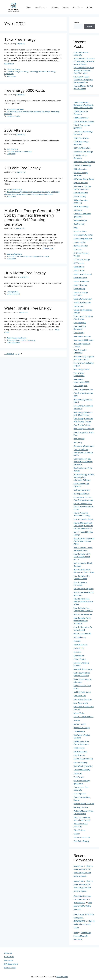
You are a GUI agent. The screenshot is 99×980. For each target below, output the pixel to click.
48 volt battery (80, 196)
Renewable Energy (82, 728)
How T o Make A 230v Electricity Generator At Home (84, 506)
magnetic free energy (15, 254)
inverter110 (79, 648)
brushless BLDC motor (83, 235)
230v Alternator (18, 130)
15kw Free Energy (20, 39)
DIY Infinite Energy (82, 259)
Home (29, 7)
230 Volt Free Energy (14, 111)
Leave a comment (13, 116)
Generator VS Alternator (84, 446)
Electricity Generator (82, 302)
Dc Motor (55, 7)
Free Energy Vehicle (82, 425)
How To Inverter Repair (84, 519)
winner (77, 834)
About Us (79, 7)
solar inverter (79, 755)
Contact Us (9, 957)
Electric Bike (79, 267)
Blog (76, 227)
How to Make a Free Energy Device (84, 924)
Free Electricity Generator (32, 111)
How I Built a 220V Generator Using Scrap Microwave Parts (83, 80)
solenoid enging (81, 762)
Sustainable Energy (82, 770)
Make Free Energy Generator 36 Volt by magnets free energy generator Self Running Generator (32, 217)
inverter (66, 7)
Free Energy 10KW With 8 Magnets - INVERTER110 (84, 918)
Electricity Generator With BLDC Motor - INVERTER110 (82, 899)
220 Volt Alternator (82, 148)
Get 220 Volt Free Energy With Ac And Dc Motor (83, 452)
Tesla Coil (78, 773)
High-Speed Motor (82, 494)
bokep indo (79, 866)
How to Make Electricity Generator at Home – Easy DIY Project (84, 70)
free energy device (82, 369)
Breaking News (80, 231)
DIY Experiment (11, 964)
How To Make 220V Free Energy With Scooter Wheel (84, 541)
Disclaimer (9, 960)
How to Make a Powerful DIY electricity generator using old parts (84, 61)
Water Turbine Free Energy (28, 308)
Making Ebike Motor (82, 692)
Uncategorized (12, 292)
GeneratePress (62, 977)
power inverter (80, 724)
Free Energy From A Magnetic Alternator (82, 936)
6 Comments (11, 196)
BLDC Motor (79, 224)
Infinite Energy (80, 637)
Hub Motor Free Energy (25, 273)
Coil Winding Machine (83, 238)
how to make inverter (83, 614)
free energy (25, 71)
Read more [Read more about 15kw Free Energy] (9, 64)
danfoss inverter (81, 246)
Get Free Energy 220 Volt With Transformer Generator (83, 462)
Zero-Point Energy (81, 841)
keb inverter (79, 655)
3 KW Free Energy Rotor (84, 179)
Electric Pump (80, 289)
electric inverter (80, 285)
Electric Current (80, 278)
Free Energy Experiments (22, 194)
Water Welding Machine (84, 804)
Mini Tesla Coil (80, 696)
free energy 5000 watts (38, 71)
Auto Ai (90, 7)
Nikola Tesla (79, 713)
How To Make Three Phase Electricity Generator (82, 621)
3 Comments (11, 76)
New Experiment (81, 703)
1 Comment (11, 154)
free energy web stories (84, 429)
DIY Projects (79, 263)
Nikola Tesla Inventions (84, 717)
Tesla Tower (79, 777)
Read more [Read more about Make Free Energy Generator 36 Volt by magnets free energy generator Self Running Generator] (48, 248)
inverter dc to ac (81, 644)
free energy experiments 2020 (42, 194)
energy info (79, 306)
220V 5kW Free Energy (83, 152)
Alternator (78, 210)
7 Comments (11, 259)
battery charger (80, 220)
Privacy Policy (10, 968)
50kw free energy (81, 206)
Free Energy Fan (81, 386)
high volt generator (82, 490)
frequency (78, 442)
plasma (77, 720)
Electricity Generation (83, 299)
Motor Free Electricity (83, 699)
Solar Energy (79, 748)
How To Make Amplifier (84, 589)
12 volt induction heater (84, 121)
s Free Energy (79, 731)
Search (77, 22)
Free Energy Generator (24, 256)
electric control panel (83, 274)
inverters (77, 652)
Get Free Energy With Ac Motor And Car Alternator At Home (84, 477)
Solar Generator (81, 751)
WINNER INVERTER (82, 837)
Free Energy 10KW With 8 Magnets (83, 906)
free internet (79, 439)
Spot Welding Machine (83, 766)
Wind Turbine (79, 830)
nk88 (76, 933)
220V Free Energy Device (84, 162)
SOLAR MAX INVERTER (83, 759)
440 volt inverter (81, 193)
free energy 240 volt (82, 336)
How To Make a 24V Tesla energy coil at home (82, 557)
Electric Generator (25, 151)
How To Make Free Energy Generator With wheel (84, 602)
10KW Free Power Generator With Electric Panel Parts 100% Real (84, 105)
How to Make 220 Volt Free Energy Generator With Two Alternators (83, 526)
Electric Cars (79, 270)
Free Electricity (80, 323)
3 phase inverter (81, 183)
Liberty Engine (80, 659)
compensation (80, 242)
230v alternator (12, 149)
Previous (9, 354)
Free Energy (42, 7)
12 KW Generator (81, 118)
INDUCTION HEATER (82, 634)
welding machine (81, 807)
